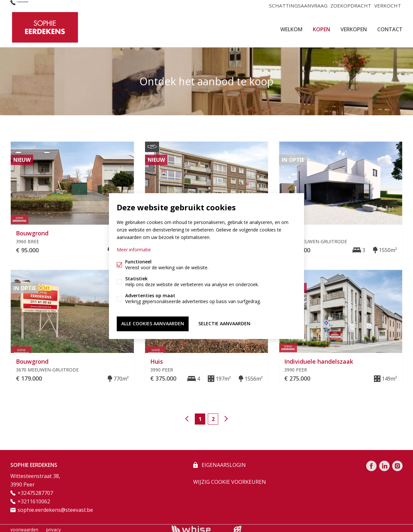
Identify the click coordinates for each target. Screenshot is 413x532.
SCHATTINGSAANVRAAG (296, 5)
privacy (53, 527)
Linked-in (384, 463)
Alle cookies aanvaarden (153, 323)
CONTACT (390, 27)
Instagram (397, 463)
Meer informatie (134, 251)
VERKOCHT (387, 5)
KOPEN (321, 27)
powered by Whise (199, 526)
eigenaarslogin (223, 462)
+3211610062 (34, 498)
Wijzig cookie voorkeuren (230, 479)
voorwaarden (24, 527)
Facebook (371, 463)
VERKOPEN (354, 27)
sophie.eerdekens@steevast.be (55, 507)
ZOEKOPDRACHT (349, 5)
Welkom (291, 27)
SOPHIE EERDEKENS (34, 462)
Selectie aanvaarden (224, 323)
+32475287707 (34, 5)
